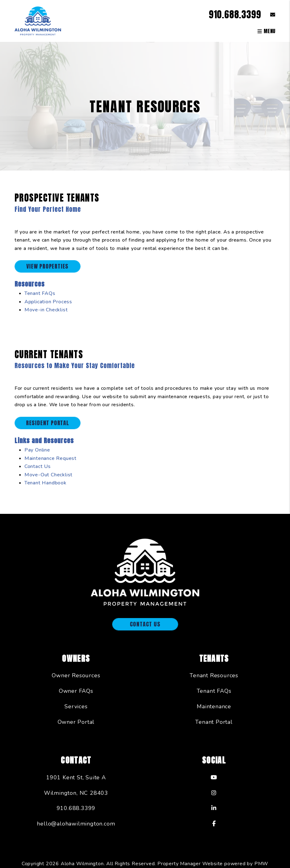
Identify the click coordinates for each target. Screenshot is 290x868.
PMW (261, 864)
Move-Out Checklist (48, 475)
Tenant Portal (214, 722)
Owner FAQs (76, 691)
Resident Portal (48, 423)
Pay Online (37, 450)
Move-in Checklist (46, 310)
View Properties (47, 266)
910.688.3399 (235, 14)
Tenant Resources (214, 675)
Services (76, 706)
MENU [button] (266, 31)
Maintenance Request (51, 458)
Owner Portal (76, 722)
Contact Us (38, 466)
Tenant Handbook (46, 483)
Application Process (48, 302)
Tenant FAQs (40, 293)
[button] (268, 14)
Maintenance (214, 706)
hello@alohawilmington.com (76, 824)
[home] (38, 20)
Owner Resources (76, 675)
